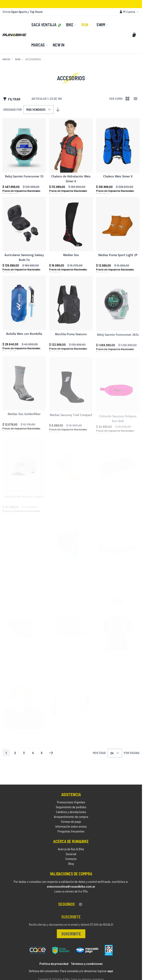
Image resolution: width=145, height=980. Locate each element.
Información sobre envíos (71, 829)
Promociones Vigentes (71, 805)
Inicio (6, 59)
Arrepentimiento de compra (71, 819)
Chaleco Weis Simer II (118, 177)
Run (18, 59)
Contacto (71, 862)
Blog (71, 867)
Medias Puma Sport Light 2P (118, 261)
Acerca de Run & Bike (71, 853)
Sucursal (71, 858)
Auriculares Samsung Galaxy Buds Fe (24, 260)
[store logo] (14, 35)
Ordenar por (13, 109)
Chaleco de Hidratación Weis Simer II (71, 179)
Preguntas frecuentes (71, 834)
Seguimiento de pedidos (71, 810)
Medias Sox (71, 259)
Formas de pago (71, 824)
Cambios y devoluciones (71, 814)
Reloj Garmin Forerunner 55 (24, 177)
